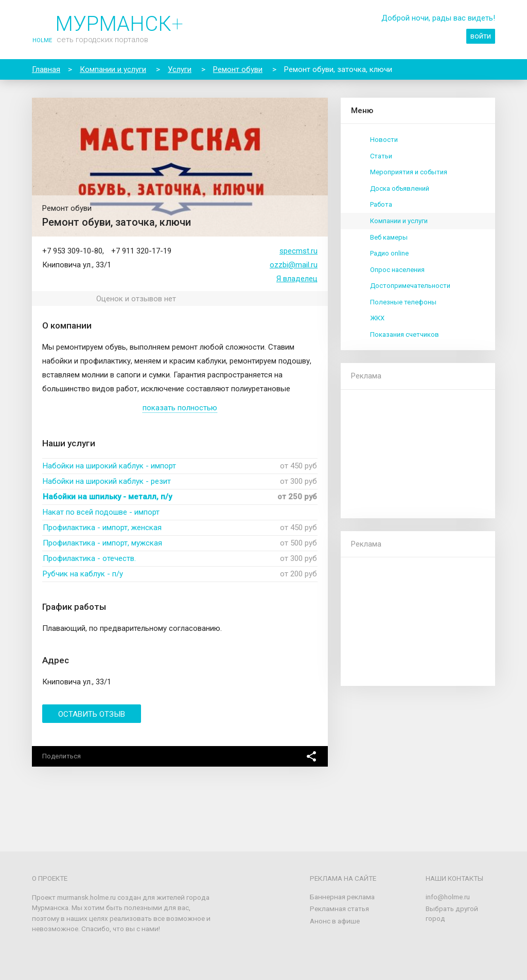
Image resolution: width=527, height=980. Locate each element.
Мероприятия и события (409, 172)
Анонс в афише (335, 921)
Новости (384, 140)
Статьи (381, 156)
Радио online (389, 253)
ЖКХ (377, 318)
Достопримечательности (410, 286)
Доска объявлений (400, 188)
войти (481, 36)
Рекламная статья (339, 909)
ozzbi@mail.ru (294, 265)
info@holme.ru (448, 897)
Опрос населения (397, 270)
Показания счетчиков (405, 334)
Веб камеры (389, 237)
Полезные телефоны (403, 302)
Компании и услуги (399, 221)
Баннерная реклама (342, 897)
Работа (381, 204)
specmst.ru (298, 251)
